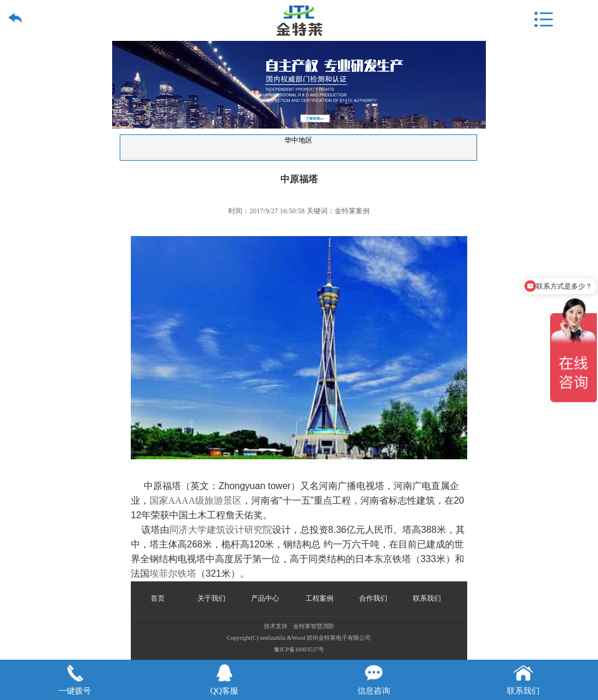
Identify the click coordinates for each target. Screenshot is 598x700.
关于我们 (211, 598)
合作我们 (373, 598)
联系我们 (427, 598)
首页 (158, 598)
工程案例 (319, 598)
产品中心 (265, 598)
